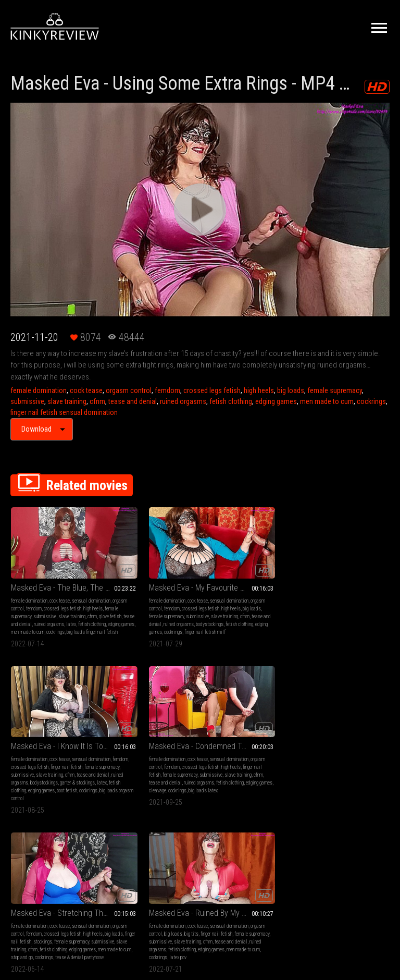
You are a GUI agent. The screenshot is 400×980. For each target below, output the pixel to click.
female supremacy (335, 390)
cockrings (371, 401)
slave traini (274, 776)
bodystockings (141, 617)
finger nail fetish (222, 593)
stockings (54, 761)
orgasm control (129, 390)
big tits (363, 745)
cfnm (97, 401)
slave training (67, 401)
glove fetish (34, 609)
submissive (27, 401)
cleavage (327, 625)
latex (35, 617)
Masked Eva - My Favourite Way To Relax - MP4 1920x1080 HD (151, 565)
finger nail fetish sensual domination (64, 412)
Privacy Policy (238, 857)
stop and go (48, 784)
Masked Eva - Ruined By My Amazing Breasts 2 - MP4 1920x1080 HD (346, 724)
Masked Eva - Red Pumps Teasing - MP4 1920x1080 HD (249, 724)
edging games (276, 401)
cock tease (86, 390)
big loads (291, 390)
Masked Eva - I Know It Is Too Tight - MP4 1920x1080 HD (249, 565)
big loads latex (372, 625)
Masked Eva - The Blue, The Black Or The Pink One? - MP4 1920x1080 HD (54, 565)
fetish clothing (231, 401)
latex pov (117, 784)
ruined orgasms (183, 401)
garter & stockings (223, 617)
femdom (167, 390)
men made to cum (327, 401)
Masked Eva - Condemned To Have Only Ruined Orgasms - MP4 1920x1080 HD (346, 565)
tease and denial (133, 401)
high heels (259, 390)
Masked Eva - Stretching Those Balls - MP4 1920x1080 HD (54, 724)
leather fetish (247, 776)
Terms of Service (168, 857)
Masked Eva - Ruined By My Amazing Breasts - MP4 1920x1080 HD (151, 724)
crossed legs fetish (212, 390)
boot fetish (245, 625)
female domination (39, 390)
